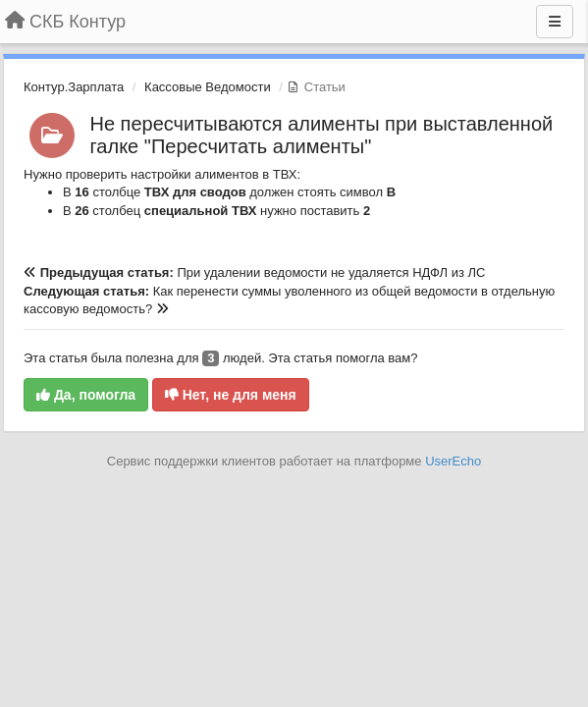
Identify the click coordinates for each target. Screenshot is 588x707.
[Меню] (555, 22)
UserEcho (453, 461)
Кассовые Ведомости (208, 87)
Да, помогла (86, 395)
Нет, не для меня (231, 395)
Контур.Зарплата (74, 87)
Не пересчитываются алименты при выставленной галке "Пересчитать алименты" (322, 135)
